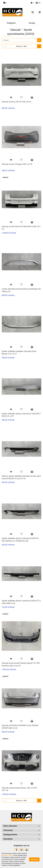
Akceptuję (34, 860)
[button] (38, 3)
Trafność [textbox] (6, 40)
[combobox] (21, 40)
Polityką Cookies (8, 855)
